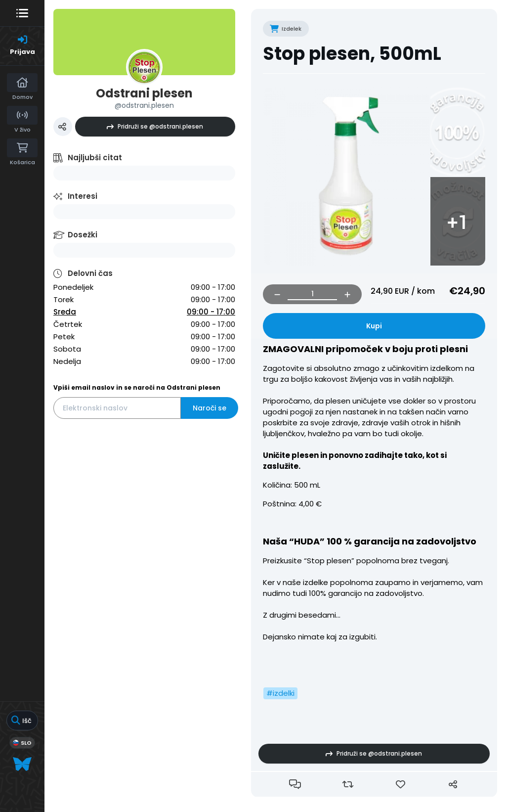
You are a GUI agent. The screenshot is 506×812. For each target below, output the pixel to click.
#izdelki (280, 693)
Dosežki (83, 235)
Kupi (374, 326)
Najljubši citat (95, 158)
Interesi (83, 196)
